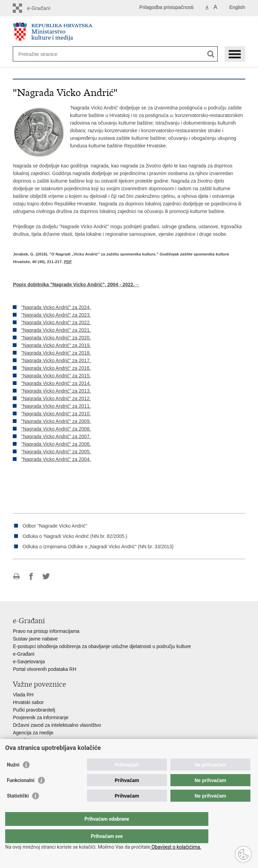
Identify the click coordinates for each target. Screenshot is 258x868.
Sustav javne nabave (35, 639)
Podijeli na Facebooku (31, 576)
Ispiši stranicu (16, 576)
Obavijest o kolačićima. (176, 847)
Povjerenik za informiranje (41, 717)
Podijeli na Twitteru (46, 576)
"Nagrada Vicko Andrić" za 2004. (56, 459)
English (237, 7)
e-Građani (23, 654)
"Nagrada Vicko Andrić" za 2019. (56, 345)
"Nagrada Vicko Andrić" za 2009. (56, 421)
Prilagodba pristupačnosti (166, 7)
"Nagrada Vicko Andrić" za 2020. (56, 338)
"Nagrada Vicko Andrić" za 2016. (56, 368)
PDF (68, 262)
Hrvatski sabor (28, 702)
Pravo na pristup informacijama (46, 631)
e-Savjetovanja (29, 662)
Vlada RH (23, 695)
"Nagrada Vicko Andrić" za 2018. (56, 353)
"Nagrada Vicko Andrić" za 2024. (56, 307)
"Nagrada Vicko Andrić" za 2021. (56, 330)
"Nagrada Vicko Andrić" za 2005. (56, 452)
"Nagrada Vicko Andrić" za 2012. (56, 398)
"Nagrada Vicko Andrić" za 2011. (56, 406)
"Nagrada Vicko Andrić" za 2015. (56, 376)
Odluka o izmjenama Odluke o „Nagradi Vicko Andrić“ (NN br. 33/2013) (98, 547)
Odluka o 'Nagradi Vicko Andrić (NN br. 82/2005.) (75, 536)
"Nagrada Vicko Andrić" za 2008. (56, 429)
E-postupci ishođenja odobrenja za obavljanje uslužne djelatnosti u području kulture (102, 646)
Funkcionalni (21, 794)
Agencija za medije (33, 733)
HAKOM (22, 740)
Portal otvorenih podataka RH (44, 669)
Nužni (13, 779)
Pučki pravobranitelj (34, 710)
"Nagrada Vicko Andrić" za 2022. (56, 322)
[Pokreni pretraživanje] (211, 54)
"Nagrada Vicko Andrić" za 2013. (56, 391)
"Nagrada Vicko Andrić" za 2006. (56, 444)
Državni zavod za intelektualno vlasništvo (57, 725)
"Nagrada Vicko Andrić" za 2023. (56, 315)
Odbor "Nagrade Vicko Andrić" (55, 526)
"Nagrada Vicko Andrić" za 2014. (56, 383)
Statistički (18, 810)
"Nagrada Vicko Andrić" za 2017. (56, 360)
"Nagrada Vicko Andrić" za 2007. (56, 436)
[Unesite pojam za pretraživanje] (43, 54)
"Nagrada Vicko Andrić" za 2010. (56, 414)
